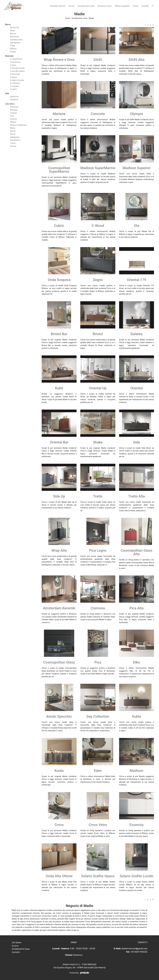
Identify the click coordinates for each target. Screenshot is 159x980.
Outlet (136, 6)
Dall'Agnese (15, 43)
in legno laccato (17, 80)
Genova (13, 119)
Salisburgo (15, 137)
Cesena (13, 113)
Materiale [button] (9, 56)
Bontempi (14, 37)
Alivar (13, 31)
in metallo (14, 86)
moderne (14, 100)
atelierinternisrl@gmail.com (134, 949)
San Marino (15, 140)
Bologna (14, 110)
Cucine (71, 6)
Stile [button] (7, 94)
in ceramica (15, 62)
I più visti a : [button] (10, 104)
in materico (15, 83)
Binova (13, 34)
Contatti (145, 6)
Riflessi (13, 49)
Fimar (13, 46)
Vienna (13, 146)
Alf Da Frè (14, 28)
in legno (14, 77)
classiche (14, 97)
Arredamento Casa (86, 6)
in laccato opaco (17, 71)
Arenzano (14, 107)
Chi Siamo (17, 943)
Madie (91, 18)
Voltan (13, 52)
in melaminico (16, 59)
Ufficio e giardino (122, 6)
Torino (13, 143)
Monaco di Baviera (18, 125)
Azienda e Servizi (58, 6)
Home (68, 18)
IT (153, 6)
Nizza (13, 128)
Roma (13, 134)
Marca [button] (8, 24)
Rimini (13, 131)
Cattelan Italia (16, 40)
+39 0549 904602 (139, 952)
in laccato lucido (17, 68)
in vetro (13, 89)
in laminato (15, 74)
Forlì (12, 116)
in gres (13, 65)
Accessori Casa (105, 6)
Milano (13, 122)
